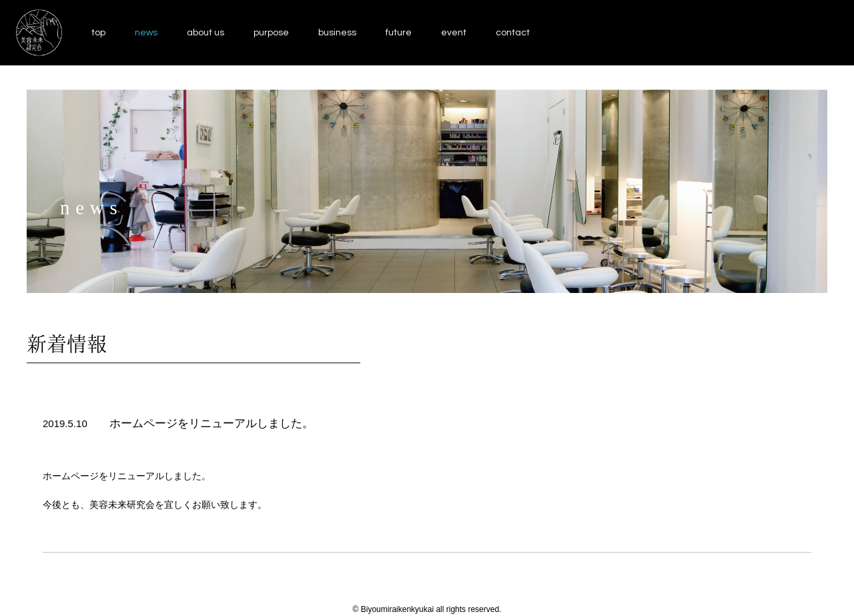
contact (513, 33)
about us (205, 33)
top (98, 33)
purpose (271, 33)
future (399, 33)
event (454, 33)
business (337, 33)
